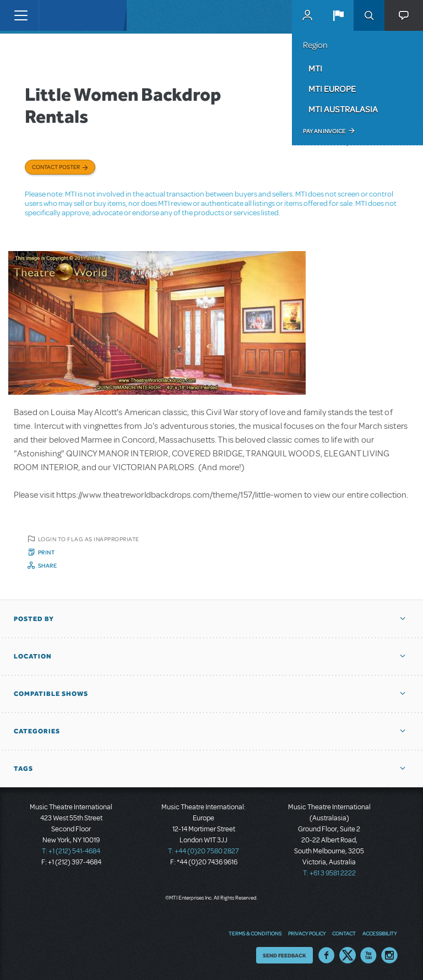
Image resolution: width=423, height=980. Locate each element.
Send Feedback (284, 955)
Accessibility (379, 933)
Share (48, 565)
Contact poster (56, 167)
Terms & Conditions (255, 933)
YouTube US (368, 955)
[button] (338, 15)
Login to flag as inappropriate (89, 539)
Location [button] (33, 656)
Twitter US (348, 955)
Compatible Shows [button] (51, 694)
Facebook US (327, 955)
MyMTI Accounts (307, 15)
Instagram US (389, 955)
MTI (315, 68)
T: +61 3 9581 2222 (329, 873)
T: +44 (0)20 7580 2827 (204, 851)
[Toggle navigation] (21, 15)
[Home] (62, 15)
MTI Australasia (343, 109)
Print (47, 552)
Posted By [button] (34, 619)
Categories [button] (37, 731)
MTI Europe (332, 89)
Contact (344, 933)
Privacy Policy (307, 933)
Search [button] (369, 15)
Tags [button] (23, 769)
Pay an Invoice (324, 131)
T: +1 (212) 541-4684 (71, 851)
